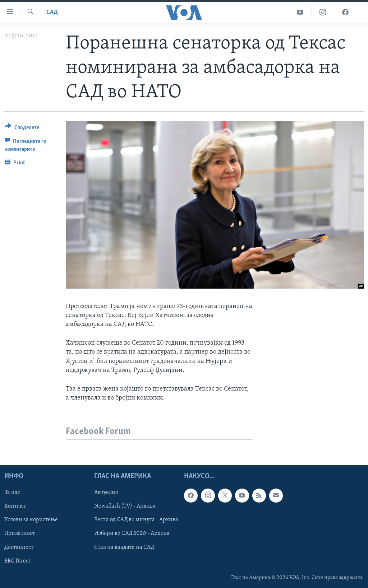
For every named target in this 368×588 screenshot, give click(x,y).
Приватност (20, 534)
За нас (12, 493)
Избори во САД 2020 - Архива (132, 534)
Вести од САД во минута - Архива (136, 520)
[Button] (22, 129)
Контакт (15, 507)
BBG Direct (17, 561)
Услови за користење (31, 520)
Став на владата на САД (124, 547)
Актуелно (106, 493)
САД (52, 12)
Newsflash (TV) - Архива (125, 507)
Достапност (19, 547)
